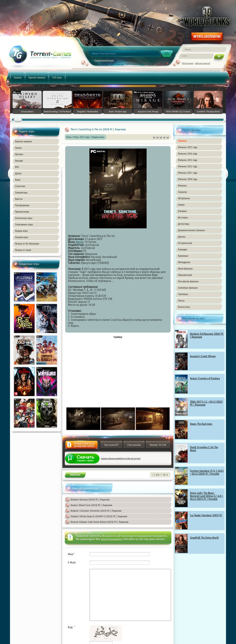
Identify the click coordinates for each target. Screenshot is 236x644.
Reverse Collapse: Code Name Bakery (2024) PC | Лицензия (99, 522)
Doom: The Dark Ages (201, 424)
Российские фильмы (188, 281)
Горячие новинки (37, 77)
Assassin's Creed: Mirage (203, 356)
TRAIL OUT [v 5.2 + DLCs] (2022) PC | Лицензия (206, 403)
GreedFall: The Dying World (204, 538)
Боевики (182, 211)
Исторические (185, 243)
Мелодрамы (184, 262)
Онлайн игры (22, 237)
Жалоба (81, 446)
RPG (17, 167)
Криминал (183, 256)
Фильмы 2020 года (188, 179)
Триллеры (183, 294)
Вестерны (183, 217)
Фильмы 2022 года (188, 166)
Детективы (184, 224)
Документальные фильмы (191, 230)
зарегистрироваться (111, 539)
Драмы (182, 237)
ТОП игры (57, 77)
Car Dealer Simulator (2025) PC (206, 515)
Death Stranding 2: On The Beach (204, 449)
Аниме (181, 205)
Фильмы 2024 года (188, 154)
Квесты (19, 199)
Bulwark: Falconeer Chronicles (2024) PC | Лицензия (96, 511)
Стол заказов (134, 445)
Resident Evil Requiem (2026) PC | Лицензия (207, 335)
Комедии (182, 249)
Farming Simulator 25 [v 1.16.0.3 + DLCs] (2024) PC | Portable (207, 472)
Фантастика (184, 307)
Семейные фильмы (188, 288)
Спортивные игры (24, 224)
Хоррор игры (21, 231)
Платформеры (22, 205)
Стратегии (20, 186)
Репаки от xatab (23, 250)
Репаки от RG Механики (27, 244)
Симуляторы (21, 192)
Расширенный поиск (104, 60)
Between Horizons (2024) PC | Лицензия (90, 499)
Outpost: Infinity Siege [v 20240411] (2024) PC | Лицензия (99, 516)
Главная (18, 77)
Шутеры (19, 154)
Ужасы (181, 300)
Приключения (22, 212)
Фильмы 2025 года (188, 147)
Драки (18, 173)
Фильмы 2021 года (188, 173)
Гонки (18, 180)
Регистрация (188, 63)
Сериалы (182, 192)
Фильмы (182, 185)
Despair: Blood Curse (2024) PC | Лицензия (91, 505)
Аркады (19, 161)
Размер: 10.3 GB (158, 445)
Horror (79, 242)
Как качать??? (111, 445)
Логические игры (24, 218)
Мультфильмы (185, 268)
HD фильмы (184, 198)
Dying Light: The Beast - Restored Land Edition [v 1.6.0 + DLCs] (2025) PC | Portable (206, 496)
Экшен (18, 148)
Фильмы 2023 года (188, 160)
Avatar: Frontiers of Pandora (205, 378)
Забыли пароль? (203, 63)
